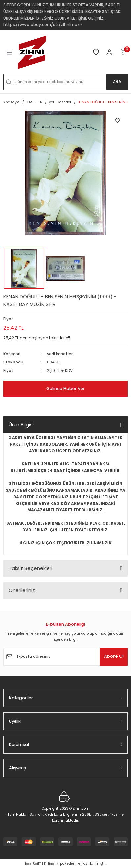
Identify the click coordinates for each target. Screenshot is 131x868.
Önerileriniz (22, 590)
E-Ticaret (51, 864)
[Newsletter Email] (65, 657)
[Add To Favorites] (118, 121)
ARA (117, 82)
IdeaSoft (33, 864)
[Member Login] (109, 52)
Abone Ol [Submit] (114, 656)
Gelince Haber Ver (65, 388)
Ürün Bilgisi (21, 425)
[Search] (65, 82)
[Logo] (32, 52)
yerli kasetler (60, 354)
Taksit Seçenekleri (31, 568)
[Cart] (124, 52)
